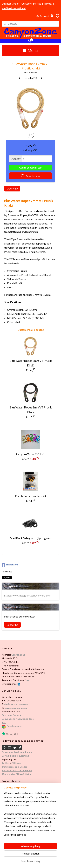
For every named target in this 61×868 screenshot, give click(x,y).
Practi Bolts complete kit (31, 496)
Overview (12, 188)
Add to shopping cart (31, 167)
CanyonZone (18, 655)
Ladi (4, 763)
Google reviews (14, 726)
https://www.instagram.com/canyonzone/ (27, 595)
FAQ (4, 722)
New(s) (48, 3)
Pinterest (7, 571)
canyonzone (10, 565)
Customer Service (31, 3)
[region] (30, 815)
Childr (15, 763)
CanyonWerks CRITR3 (31, 454)
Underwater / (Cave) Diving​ (17, 774)
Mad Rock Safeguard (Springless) (31, 538)
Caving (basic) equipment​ (15, 756)
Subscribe (12, 625)
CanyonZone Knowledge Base (18, 719)
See (27, 680)
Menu (30, 50)
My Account (45, 16)
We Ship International (14, 8)
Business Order (10, 3)
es (8, 763)
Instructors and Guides (15, 767)
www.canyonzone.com (16, 708)
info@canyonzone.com (16, 704)
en (19, 763)
